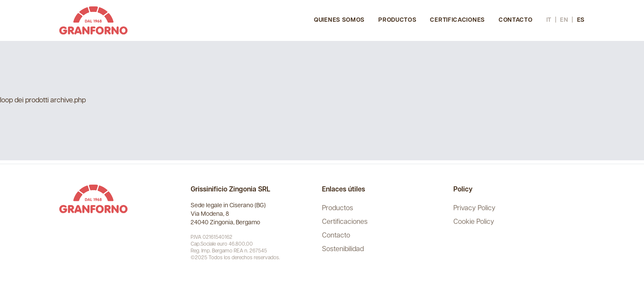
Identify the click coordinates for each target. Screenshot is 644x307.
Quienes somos (339, 20)
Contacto (516, 20)
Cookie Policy (474, 222)
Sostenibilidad (343, 249)
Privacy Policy (474, 209)
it (549, 20)
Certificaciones (457, 20)
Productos (397, 20)
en (564, 20)
